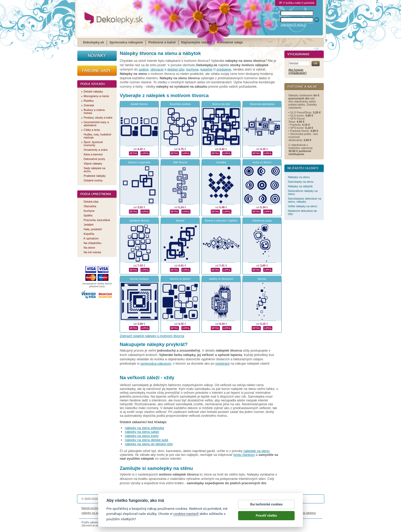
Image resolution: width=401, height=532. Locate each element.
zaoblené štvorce (139, 221)
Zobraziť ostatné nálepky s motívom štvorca (152, 336)
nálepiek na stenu (257, 451)
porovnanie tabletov (304, 513)
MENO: (276, 13)
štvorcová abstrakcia (262, 104)
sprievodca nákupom (156, 363)
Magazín (148, 508)
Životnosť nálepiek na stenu (123, 508)
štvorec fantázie (139, 279)
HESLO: (276, 20)
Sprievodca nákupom (126, 42)
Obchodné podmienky (169, 508)
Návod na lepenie (93, 508)
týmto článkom (244, 455)
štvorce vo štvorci (180, 279)
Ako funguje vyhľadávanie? (298, 71)
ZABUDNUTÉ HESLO (293, 25)
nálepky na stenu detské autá (146, 440)
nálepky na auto (92, 513)
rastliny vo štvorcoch (221, 279)
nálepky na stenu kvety (142, 436)
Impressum (270, 508)
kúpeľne (206, 69)
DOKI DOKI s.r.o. (143, 499)
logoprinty (191, 513)
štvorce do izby (221, 104)
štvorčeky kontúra (180, 104)
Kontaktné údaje (230, 42)
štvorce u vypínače (139, 162)
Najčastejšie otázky (196, 42)
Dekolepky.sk (94, 42)
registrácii (222, 363)
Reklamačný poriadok (247, 508)
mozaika (221, 162)
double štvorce (139, 104)
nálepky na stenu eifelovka (144, 428)
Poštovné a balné (162, 42)
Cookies (226, 508)
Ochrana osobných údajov (202, 508)
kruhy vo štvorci (262, 162)
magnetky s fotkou (115, 513)
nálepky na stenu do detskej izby (149, 444)
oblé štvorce (180, 162)
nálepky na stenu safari (142, 432)
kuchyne (192, 69)
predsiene (224, 69)
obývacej (157, 69)
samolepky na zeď (241, 513)
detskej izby (176, 69)
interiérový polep (262, 221)
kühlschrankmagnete (170, 513)
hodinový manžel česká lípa (272, 513)
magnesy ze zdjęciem (213, 513)
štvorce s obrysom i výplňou (221, 221)
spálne (144, 69)
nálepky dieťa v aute (142, 513)
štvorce (180, 221)
